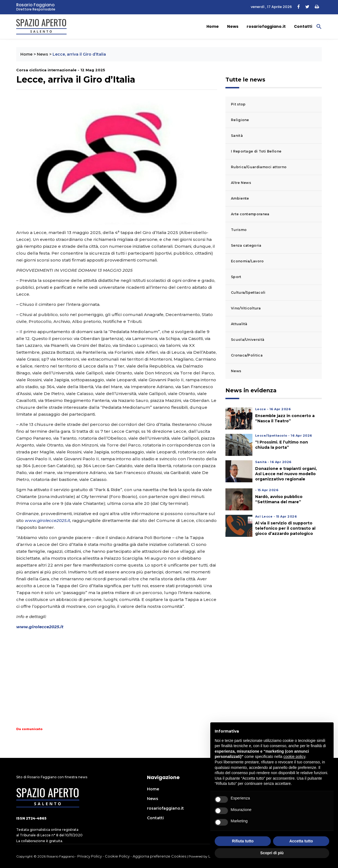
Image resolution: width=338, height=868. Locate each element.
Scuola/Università (248, 340)
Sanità (237, 136)
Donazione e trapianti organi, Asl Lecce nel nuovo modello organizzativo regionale (286, 474)
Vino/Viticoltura (246, 308)
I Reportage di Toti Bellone (256, 151)
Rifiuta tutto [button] (243, 841)
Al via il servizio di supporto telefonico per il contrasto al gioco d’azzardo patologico (285, 528)
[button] (319, 26)
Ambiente (240, 198)
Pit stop (238, 104)
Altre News (241, 183)
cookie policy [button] (294, 757)
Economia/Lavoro (247, 261)
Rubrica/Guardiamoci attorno (259, 167)
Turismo (239, 230)
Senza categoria (246, 245)
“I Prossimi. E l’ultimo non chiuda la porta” (282, 445)
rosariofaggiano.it (266, 26)
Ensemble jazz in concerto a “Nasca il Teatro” (285, 418)
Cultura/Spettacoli (248, 292)
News (233, 26)
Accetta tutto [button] (301, 841)
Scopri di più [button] (272, 853)
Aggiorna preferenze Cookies (159, 856)
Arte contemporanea (250, 214)
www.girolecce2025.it (47, 520)
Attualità (239, 324)
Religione (240, 120)
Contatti (303, 26)
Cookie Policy (117, 856)
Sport (236, 277)
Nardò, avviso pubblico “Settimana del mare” (279, 499)
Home (213, 26)
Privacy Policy (90, 856)
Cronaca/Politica (247, 355)
